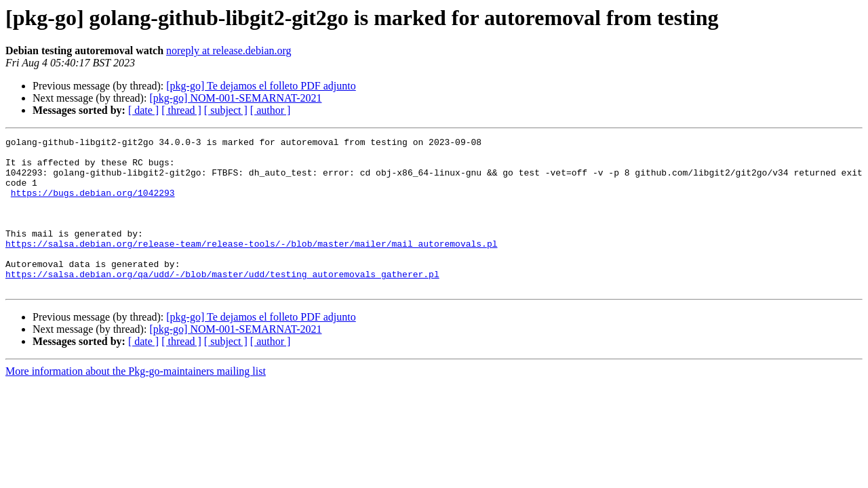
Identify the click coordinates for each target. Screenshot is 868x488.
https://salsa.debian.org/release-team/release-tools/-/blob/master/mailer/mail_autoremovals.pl (251, 266)
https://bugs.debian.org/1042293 (93, 205)
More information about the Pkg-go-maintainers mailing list (136, 402)
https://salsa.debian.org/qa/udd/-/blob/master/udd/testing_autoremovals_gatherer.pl (222, 302)
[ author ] (271, 110)
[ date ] (143, 110)
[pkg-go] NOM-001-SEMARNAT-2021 (235, 98)
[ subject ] (226, 110)
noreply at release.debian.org (229, 50)
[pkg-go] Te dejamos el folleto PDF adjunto (261, 86)
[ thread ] (181, 110)
